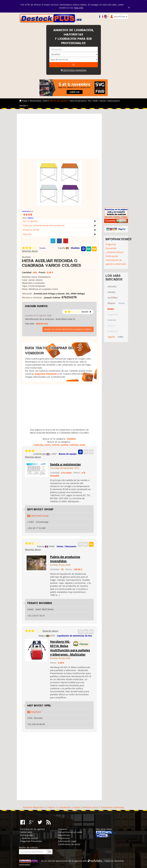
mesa (82, 445)
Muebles (75, 248)
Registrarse (64, 838)
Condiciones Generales (112, 807)
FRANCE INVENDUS (40, 603)
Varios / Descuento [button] (110, 101)
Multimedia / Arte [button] (39, 101)
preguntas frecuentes (46, 374)
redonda (74, 445)
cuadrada (38, 445)
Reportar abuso (30, 251)
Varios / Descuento (66, 546)
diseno (111, 303)
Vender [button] (24, 106)
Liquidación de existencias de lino (74, 636)
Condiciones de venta (69, 844)
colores (56, 445)
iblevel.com (42, 324)
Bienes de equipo (68, 454)
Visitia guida (112, 256)
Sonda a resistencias (65, 464)
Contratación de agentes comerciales (116, 262)
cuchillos (113, 298)
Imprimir (27, 234)
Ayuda (77, 807)
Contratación (64, 807)
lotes (111, 309)
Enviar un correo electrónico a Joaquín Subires (68, 329)
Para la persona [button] (79, 101)
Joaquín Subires (36, 306)
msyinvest (36, 712)
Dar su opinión (30, 221)
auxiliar (65, 445)
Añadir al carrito (31, 230)
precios (111, 326)
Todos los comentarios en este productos (44, 225)
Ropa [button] (25, 101)
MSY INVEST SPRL (39, 706)
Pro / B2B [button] (93, 101)
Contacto (63, 829)
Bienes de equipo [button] (59, 101)
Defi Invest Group (40, 509)
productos (113, 331)
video (120, 337)
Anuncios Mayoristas (34, 807)
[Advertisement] (59, 138)
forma (122, 303)
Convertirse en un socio (70, 832)
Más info (79, 8)
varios (47, 445)
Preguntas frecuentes (111, 246)
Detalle (42, 248)
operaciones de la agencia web (71, 861)
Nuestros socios (90, 807)
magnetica (113, 314)
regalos (111, 337)
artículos (112, 286)
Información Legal (67, 841)
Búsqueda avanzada (74, 70)
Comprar (51, 807)
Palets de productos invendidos (65, 559)
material (112, 320)
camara (111, 292)
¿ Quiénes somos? (115, 252)
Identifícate (64, 835)
